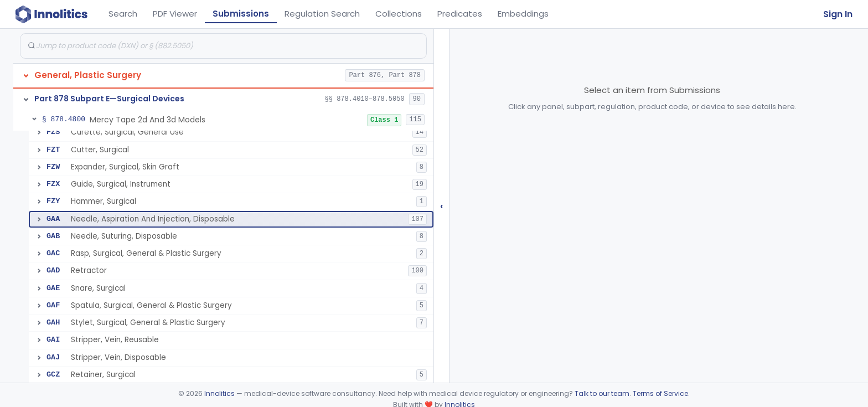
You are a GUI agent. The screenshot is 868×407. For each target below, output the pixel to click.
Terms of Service (660, 393)
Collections (399, 14)
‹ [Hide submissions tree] (442, 206)
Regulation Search (322, 14)
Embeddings (523, 14)
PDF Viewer (175, 14)
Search (123, 14)
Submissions (241, 14)
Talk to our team (602, 393)
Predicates (460, 14)
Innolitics (219, 393)
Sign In (838, 14)
